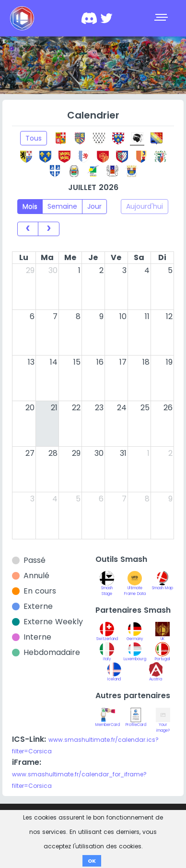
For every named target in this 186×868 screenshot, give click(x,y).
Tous (34, 138)
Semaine (62, 206)
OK (92, 861)
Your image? (163, 723)
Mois (30, 206)
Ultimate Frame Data (135, 586)
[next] (48, 229)
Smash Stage (107, 586)
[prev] (28, 229)
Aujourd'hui (145, 206)
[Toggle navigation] (162, 18)
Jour (94, 206)
